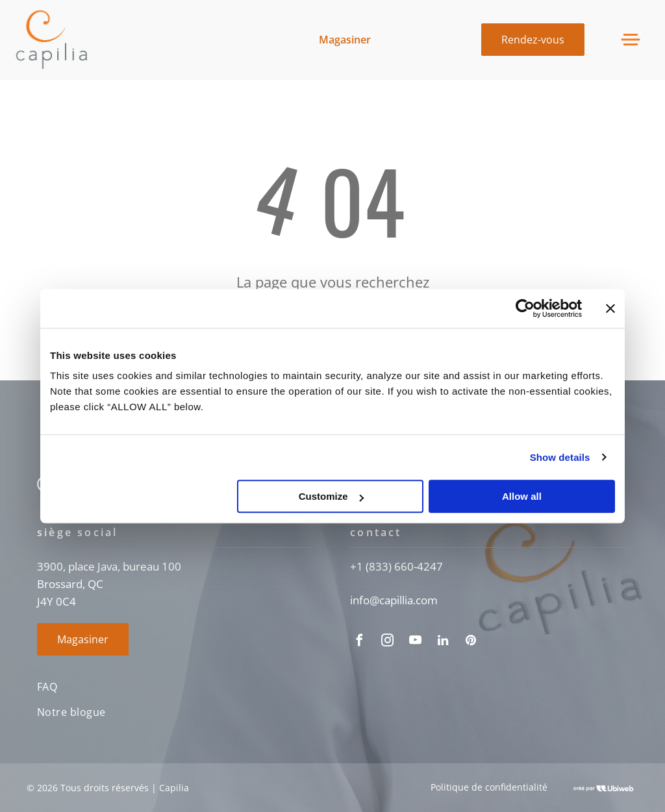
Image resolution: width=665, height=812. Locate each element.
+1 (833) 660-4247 (396, 566)
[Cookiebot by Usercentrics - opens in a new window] (525, 308)
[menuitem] (176, 688)
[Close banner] (610, 308)
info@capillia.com (394, 600)
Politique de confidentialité (489, 787)
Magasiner (345, 40)
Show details (560, 457)
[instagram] (387, 642)
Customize (331, 496)
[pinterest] (471, 642)
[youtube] (415, 642)
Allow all (522, 496)
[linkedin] (443, 642)
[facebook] (359, 642)
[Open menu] (631, 40)
